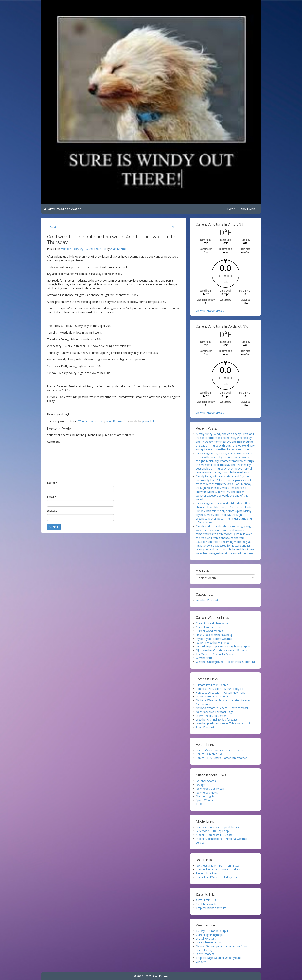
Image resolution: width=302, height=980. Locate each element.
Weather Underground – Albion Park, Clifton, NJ (225, 662)
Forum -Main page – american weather (220, 750)
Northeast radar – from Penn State (218, 866)
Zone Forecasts (206, 727)
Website (52, 511)
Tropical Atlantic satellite (211, 908)
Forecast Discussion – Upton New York (220, 693)
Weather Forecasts (90, 421)
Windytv (201, 962)
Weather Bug (204, 658)
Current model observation (213, 623)
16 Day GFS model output (212, 931)
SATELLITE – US (206, 900)
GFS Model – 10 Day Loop (212, 831)
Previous (55, 227)
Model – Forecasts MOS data (214, 835)
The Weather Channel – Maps (214, 654)
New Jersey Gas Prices (210, 789)
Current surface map (209, 627)
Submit (54, 527)
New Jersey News (207, 792)
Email (52, 497)
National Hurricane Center (212, 696)
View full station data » (210, 311)
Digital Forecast (206, 939)
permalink (148, 421)
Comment (53, 442)
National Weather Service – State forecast (222, 708)
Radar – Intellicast (207, 873)
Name (52, 483)
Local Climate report (209, 942)
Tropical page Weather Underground (219, 958)
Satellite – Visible (206, 904)
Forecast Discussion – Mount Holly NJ (219, 689)
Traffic (200, 804)
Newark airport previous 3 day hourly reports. (224, 646)
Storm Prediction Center (211, 716)
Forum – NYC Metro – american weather (221, 758)
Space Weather (205, 800)
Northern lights (205, 796)
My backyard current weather (214, 639)
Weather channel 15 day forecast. (217, 720)
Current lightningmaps (210, 935)
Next (175, 227)
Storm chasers (205, 954)
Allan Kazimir (118, 249)
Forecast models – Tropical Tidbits (217, 827)
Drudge (200, 785)
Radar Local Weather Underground (218, 877)
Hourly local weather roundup (214, 635)
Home (231, 209)
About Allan (248, 209)
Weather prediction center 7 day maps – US (223, 723)
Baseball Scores (206, 781)
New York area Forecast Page (215, 712)
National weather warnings (213, 643)
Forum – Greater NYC (209, 754)
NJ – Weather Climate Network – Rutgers (221, 650)
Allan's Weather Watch (63, 209)
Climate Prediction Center (212, 685)
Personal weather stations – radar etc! (220, 869)
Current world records (209, 631)
